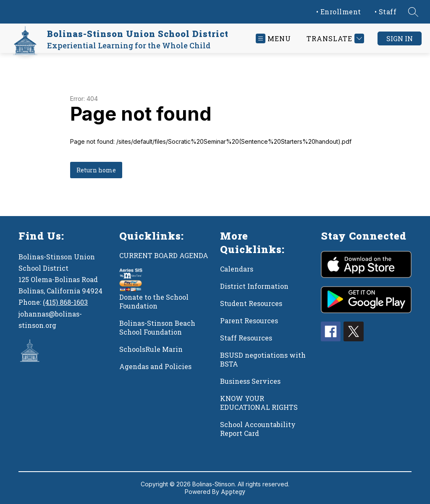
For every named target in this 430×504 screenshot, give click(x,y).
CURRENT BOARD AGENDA (164, 255)
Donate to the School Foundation (154, 301)
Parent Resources (249, 321)
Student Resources (251, 303)
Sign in (400, 38)
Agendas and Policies (155, 366)
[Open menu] (273, 38)
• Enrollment (339, 12)
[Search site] (413, 12)
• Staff (386, 12)
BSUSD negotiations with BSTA (263, 359)
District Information (254, 286)
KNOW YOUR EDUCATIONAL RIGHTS (259, 403)
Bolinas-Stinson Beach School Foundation (157, 327)
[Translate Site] (334, 38)
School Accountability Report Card (258, 429)
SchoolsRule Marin (151, 349)
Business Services (250, 381)
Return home (96, 170)
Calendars (237, 269)
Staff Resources (246, 338)
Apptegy (233, 492)
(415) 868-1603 (65, 302)
